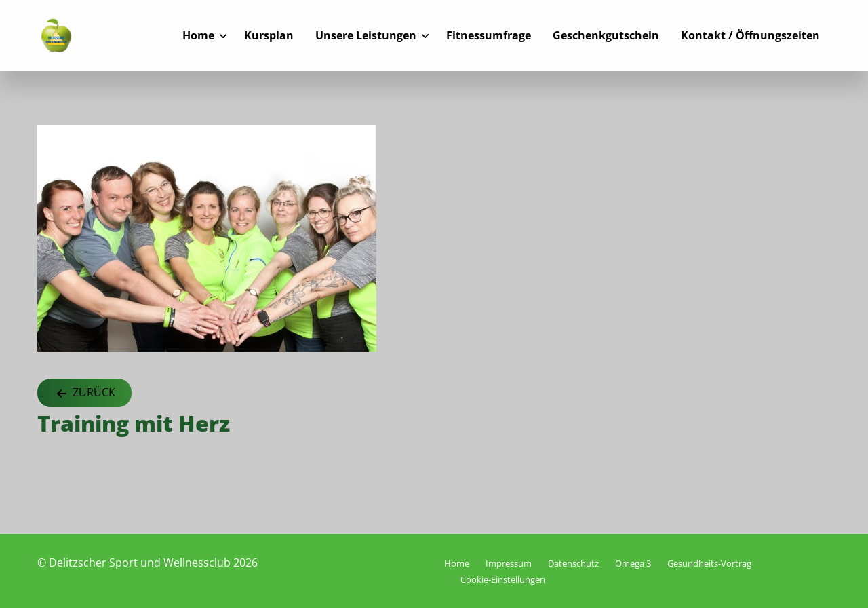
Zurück (84, 393)
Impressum (509, 563)
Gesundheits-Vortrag (709, 563)
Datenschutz (573, 563)
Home (198, 35)
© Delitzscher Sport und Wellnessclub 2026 (147, 563)
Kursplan (269, 35)
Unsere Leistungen (366, 35)
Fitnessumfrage (489, 35)
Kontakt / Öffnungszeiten (750, 35)
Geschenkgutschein (606, 35)
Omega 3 (633, 563)
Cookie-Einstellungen (503, 579)
